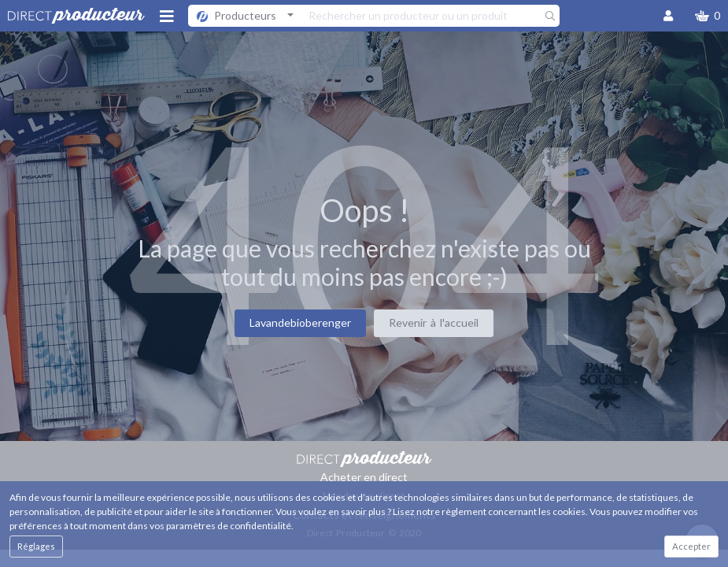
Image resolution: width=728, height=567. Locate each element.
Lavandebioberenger (300, 322)
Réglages (36, 546)
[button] (708, 16)
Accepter (691, 546)
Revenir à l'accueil (434, 322)
